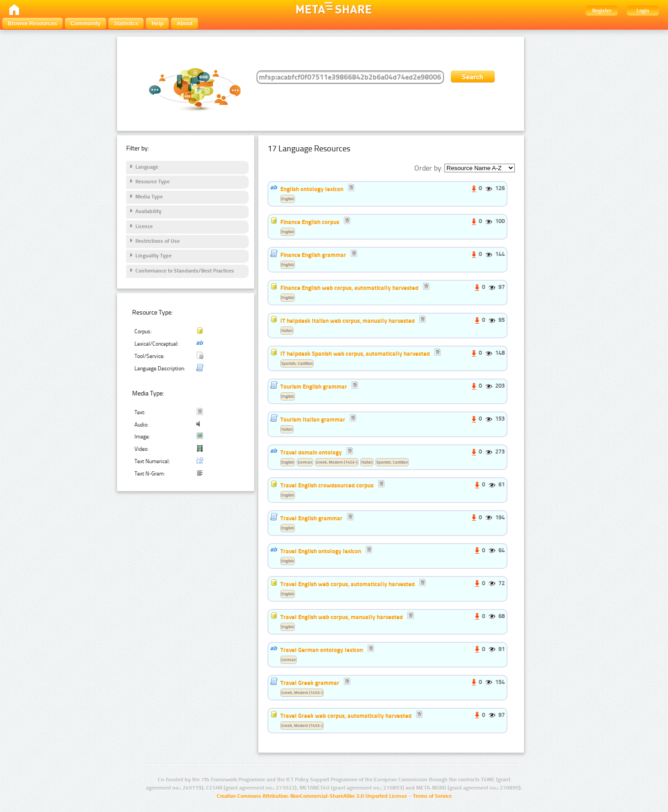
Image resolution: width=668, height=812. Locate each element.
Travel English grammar (311, 518)
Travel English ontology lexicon (321, 551)
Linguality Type (153, 256)
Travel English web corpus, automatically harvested (347, 584)
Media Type (149, 197)
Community (86, 23)
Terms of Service (432, 796)
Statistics (126, 23)
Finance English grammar (313, 255)
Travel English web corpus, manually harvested (342, 617)
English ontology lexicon (312, 189)
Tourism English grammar (314, 386)
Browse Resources (32, 23)
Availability (148, 211)
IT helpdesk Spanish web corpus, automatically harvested (355, 353)
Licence (144, 226)
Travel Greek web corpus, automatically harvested (346, 716)
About (184, 23)
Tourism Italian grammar (313, 419)
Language (147, 167)
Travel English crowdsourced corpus (327, 485)
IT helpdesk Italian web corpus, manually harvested (347, 321)
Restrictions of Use (158, 241)
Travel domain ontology (311, 452)
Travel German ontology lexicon (322, 650)
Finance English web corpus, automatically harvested (349, 288)
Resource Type (152, 182)
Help (157, 23)
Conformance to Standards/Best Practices (185, 271)
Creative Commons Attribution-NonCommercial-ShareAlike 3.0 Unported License (312, 796)
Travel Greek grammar (310, 683)
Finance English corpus (310, 222)
